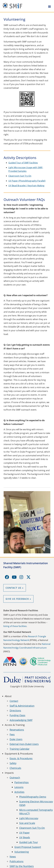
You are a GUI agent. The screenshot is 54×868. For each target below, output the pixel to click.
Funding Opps (17, 715)
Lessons (19, 787)
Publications (17, 861)
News (13, 857)
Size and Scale (27, 823)
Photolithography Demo (33, 797)
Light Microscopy (29, 818)
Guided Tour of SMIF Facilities (23, 163)
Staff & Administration (22, 706)
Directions (15, 710)
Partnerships (22, 782)
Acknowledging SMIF (21, 720)
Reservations (17, 730)
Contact (14, 701)
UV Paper (24, 833)
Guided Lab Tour (29, 842)
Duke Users (16, 739)
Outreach (15, 778)
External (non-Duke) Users (24, 744)
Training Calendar (20, 749)
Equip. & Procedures (21, 758)
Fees (12, 734)
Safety (13, 763)
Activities (19, 792)
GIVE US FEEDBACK (17, 599)
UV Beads (25, 837)
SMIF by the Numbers (22, 866)
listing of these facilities (15, 626)
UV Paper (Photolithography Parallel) (27, 181)
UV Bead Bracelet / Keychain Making (26, 186)
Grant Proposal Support (28, 847)
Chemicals (15, 768)
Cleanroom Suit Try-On (20, 176)
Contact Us (13, 588)
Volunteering (22, 852)
